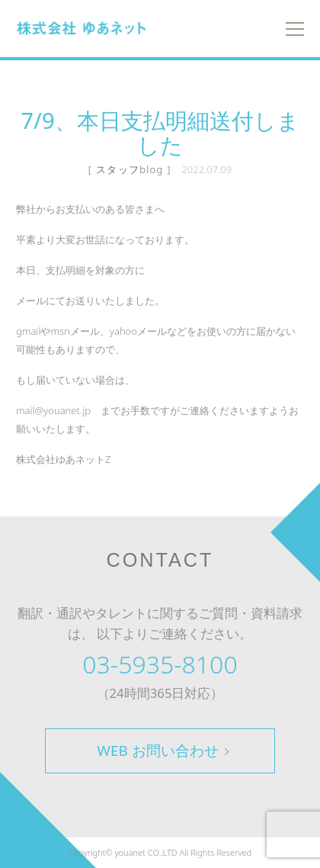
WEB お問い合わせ (163, 751)
